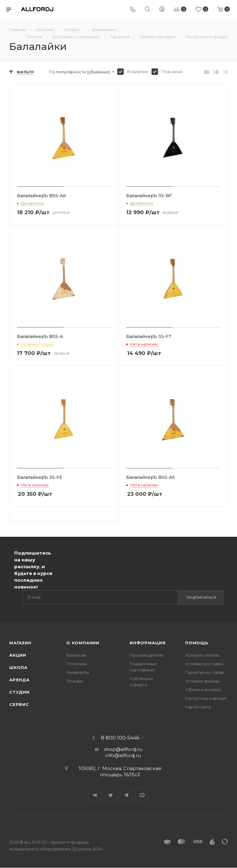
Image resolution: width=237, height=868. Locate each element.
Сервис (19, 704)
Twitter (111, 795)
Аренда (19, 680)
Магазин (20, 643)
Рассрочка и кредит (206, 698)
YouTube (142, 795)
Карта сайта (198, 707)
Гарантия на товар (205, 672)
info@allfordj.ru (123, 755)
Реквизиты (78, 672)
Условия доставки (204, 664)
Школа (18, 667)
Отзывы (75, 681)
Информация (148, 643)
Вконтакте (95, 795)
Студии (19, 692)
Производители (146, 655)
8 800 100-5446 (120, 738)
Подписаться (201, 597)
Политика (77, 664)
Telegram (126, 795)
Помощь (197, 643)
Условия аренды (202, 681)
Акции (18, 655)
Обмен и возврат (203, 690)
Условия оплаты (202, 655)
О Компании (83, 643)
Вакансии (76, 655)
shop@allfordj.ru (123, 749)
